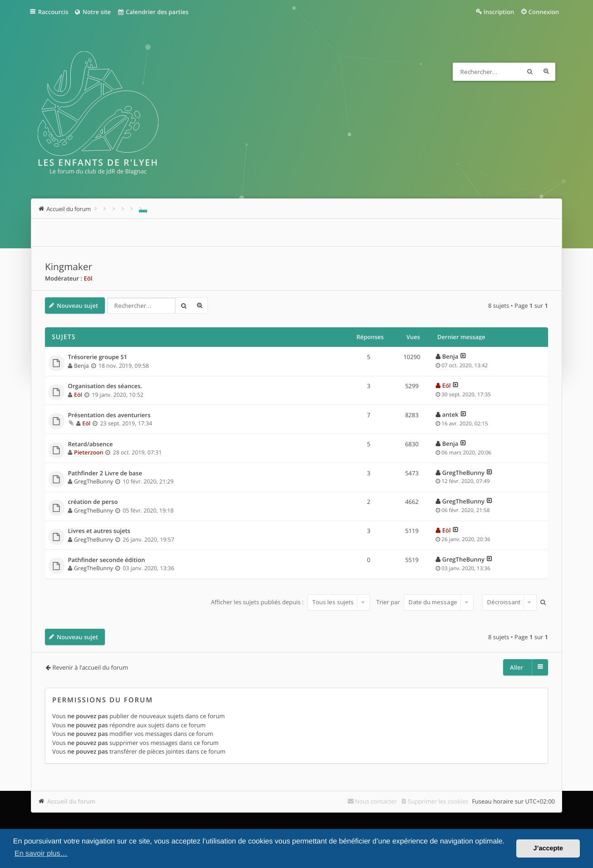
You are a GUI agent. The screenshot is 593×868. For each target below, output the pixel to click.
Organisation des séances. (105, 386)
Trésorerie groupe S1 (98, 357)
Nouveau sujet (77, 306)
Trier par (425, 602)
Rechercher (530, 72)
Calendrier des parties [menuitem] (155, 12)
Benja (81, 366)
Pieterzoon (89, 452)
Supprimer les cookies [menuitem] (438, 801)
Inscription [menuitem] (499, 12)
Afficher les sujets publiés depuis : (290, 602)
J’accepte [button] (548, 848)
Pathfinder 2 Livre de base (105, 473)
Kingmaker (69, 267)
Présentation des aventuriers (109, 415)
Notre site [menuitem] (94, 12)
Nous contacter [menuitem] (376, 801)
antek (450, 414)
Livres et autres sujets (99, 531)
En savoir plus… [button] (41, 854)
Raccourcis (54, 12)
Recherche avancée (546, 72)
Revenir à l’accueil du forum (90, 667)
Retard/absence (91, 444)
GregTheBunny (94, 481)
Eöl (88, 278)
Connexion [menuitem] (544, 12)
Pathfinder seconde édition (107, 560)
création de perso (93, 502)
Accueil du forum (72, 801)
